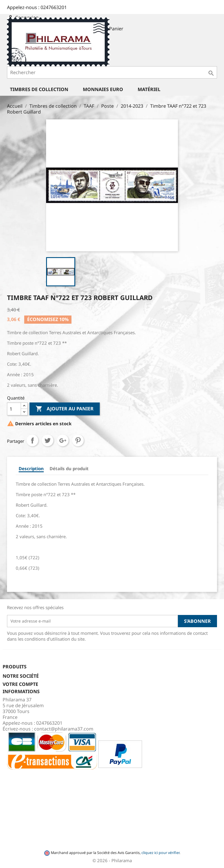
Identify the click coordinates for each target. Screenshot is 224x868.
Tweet (48, 440)
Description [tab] (31, 468)
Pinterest (78, 440)
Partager (32, 440)
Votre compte (20, 684)
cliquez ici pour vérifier (160, 853)
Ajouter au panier (65, 409)
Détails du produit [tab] (69, 468)
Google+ (63, 440)
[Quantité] (14, 409)
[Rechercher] (112, 72)
